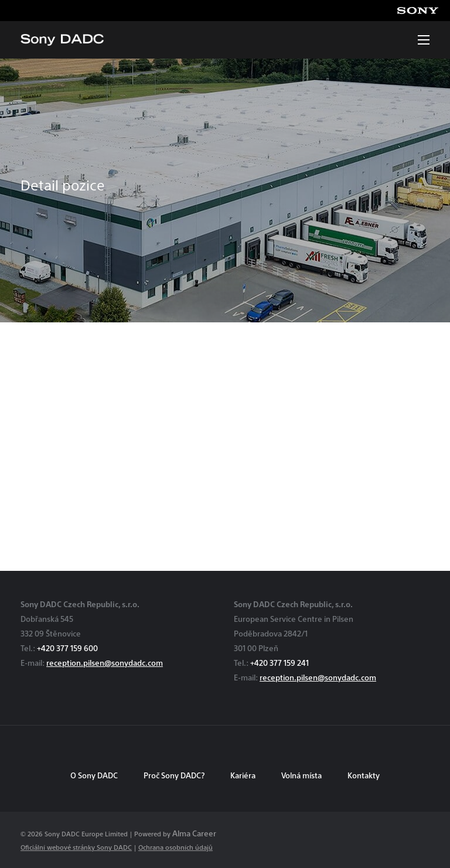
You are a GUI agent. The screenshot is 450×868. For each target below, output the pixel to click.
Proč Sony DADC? (174, 775)
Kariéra (243, 775)
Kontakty (364, 775)
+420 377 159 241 (279, 663)
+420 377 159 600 (67, 648)
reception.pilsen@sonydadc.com (105, 663)
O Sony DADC (94, 775)
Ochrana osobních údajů (175, 847)
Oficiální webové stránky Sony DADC (76, 847)
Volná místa (301, 775)
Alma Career (194, 833)
